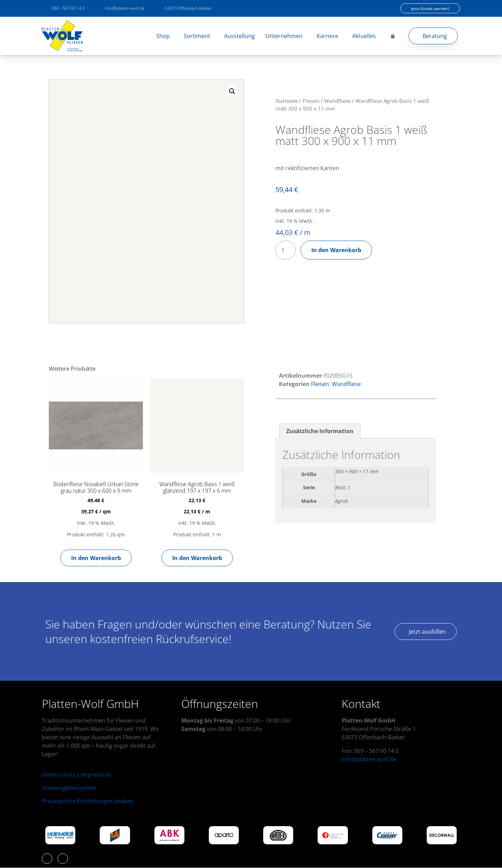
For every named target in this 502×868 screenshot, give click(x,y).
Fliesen (311, 101)
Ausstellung (239, 36)
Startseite (287, 101)
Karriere (329, 36)
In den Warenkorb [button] (96, 558)
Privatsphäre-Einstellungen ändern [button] (88, 801)
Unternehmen (286, 36)
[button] (232, 91)
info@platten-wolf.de (369, 759)
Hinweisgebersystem (69, 788)
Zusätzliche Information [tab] (320, 431)
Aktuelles (364, 36)
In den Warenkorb (336, 250)
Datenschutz (59, 775)
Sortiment (199, 36)
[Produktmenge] (286, 250)
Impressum (96, 775)
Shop (165, 36)
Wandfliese (337, 101)
